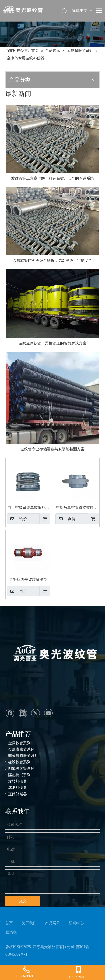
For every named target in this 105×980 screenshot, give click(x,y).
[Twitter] (36, 713)
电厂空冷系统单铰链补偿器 (28, 508)
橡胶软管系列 (19, 762)
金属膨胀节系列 (21, 749)
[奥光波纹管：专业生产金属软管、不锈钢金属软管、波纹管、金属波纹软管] (49, 654)
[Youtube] (48, 713)
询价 (17, 519)
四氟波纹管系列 (21, 769)
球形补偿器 (17, 788)
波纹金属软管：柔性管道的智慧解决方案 (52, 343)
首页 (9, 923)
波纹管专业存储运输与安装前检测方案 (52, 449)
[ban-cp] (52, 34)
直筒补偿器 (17, 794)
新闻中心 (76, 923)
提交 (23, 901)
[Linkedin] (23, 713)
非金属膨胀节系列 (23, 756)
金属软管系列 (19, 743)
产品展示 (52, 923)
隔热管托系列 (19, 775)
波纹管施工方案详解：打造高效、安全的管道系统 (52, 178)
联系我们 (13, 932)
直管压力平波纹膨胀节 (28, 580)
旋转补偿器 (17, 781)
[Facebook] (10, 713)
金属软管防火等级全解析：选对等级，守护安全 (52, 261)
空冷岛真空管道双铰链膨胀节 (77, 508)
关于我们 (29, 923)
